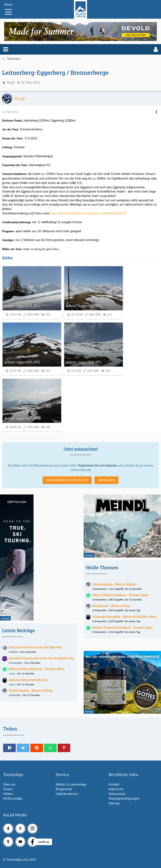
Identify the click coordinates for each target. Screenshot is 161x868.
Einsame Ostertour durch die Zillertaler (35, 647)
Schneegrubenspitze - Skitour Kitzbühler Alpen (125, 617)
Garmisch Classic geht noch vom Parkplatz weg (41, 658)
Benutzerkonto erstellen (67, 480)
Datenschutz (117, 794)
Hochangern (16, 663)
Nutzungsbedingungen (124, 798)
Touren (8, 789)
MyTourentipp (13, 798)
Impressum (116, 789)
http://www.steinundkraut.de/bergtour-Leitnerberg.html (86, 213)
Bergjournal (64, 789)
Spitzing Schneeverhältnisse (28, 680)
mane (12, 684)
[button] (6, 49)
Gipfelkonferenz (67, 794)
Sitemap (114, 803)
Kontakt (114, 784)
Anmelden (106, 480)
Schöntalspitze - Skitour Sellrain (31, 690)
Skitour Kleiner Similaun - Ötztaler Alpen (37, 669)
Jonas (12, 673)
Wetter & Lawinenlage (71, 784)
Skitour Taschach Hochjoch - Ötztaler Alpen (123, 627)
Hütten (8, 794)
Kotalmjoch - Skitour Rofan (111, 606)
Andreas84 (15, 695)
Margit (10, 82)
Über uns (9, 784)
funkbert (14, 652)
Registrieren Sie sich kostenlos (98, 465)
